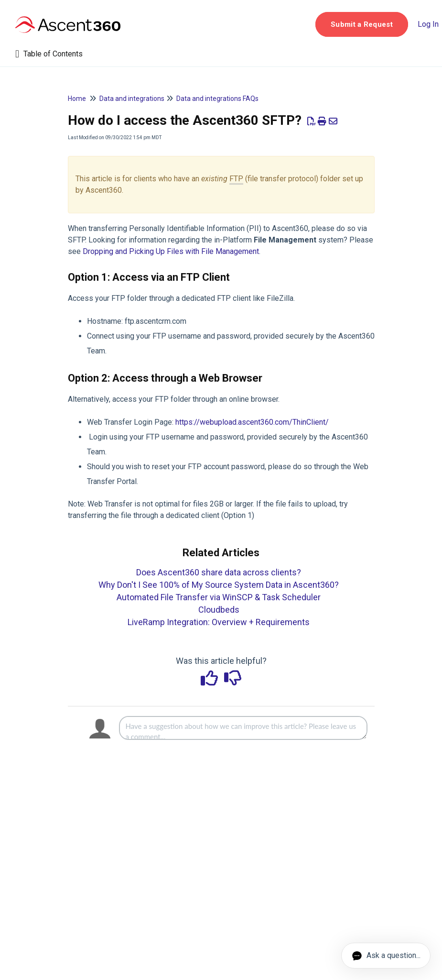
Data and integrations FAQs (217, 99)
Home (77, 99)
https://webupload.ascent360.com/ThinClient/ (252, 422)
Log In (428, 24)
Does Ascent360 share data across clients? (219, 572)
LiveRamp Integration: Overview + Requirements (219, 622)
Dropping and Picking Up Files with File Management (171, 251)
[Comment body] (243, 728)
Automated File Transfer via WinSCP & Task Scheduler (219, 597)
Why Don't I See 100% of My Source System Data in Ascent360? (219, 585)
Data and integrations (132, 99)
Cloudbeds (219, 610)
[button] (362, 24)
